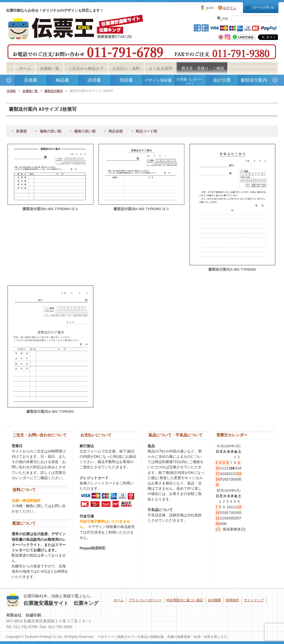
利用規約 (232, 600)
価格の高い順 (85, 131)
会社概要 (214, 600)
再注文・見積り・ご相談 (203, 68)
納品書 (62, 80)
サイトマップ (254, 600)
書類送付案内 (254, 80)
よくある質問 (161, 68)
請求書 (94, 80)
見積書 (31, 80)
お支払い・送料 (126, 68)
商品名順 (116, 131)
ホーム (25, 68)
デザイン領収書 (158, 80)
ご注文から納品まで (86, 68)
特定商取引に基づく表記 (185, 600)
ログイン (230, 8)
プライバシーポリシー (145, 600)
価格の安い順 (50, 131)
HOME (11, 91)
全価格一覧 (50, 68)
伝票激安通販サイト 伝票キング (61, 603)
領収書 (126, 80)
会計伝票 (222, 80)
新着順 (21, 131)
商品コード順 (146, 131)
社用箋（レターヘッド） (190, 81)
